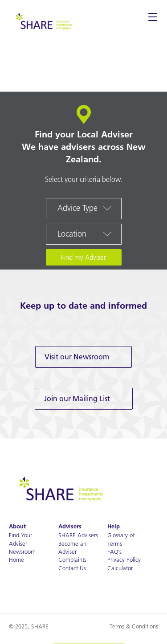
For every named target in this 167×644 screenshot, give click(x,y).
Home (16, 559)
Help (114, 526)
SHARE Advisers (78, 535)
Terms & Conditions (134, 626)
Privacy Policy (124, 559)
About (17, 526)
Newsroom (22, 551)
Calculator (120, 568)
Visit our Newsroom (77, 357)
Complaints (72, 559)
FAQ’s (114, 551)
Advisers (70, 526)
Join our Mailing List (77, 398)
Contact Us (72, 568)
